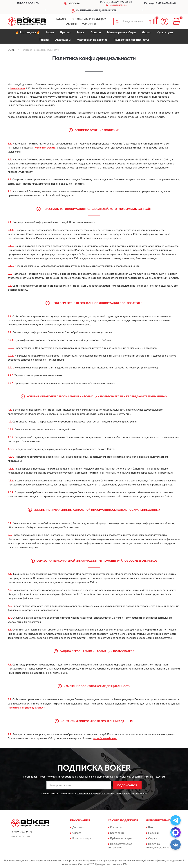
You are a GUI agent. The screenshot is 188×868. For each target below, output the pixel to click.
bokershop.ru (17, 89)
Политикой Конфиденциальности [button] (94, 794)
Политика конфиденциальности (27, 708)
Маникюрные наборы (121, 33)
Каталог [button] (61, 19)
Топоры (44, 40)
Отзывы (71, 24)
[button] (116, 5)
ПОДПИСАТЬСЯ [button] (127, 786)
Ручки (80, 33)
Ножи (50, 33)
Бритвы (65, 33)
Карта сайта (117, 833)
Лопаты (96, 33)
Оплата (77, 833)
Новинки (153, 833)
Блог (151, 828)
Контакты (89, 24)
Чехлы (146, 33)
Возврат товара (82, 839)
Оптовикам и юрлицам (89, 19)
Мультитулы (165, 33)
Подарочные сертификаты (131, 40)
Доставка (78, 828)
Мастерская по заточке (92, 40)
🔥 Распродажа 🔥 (28, 33)
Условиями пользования (127, 794)
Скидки (153, 839)
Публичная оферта (44, 148)
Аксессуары (63, 40)
